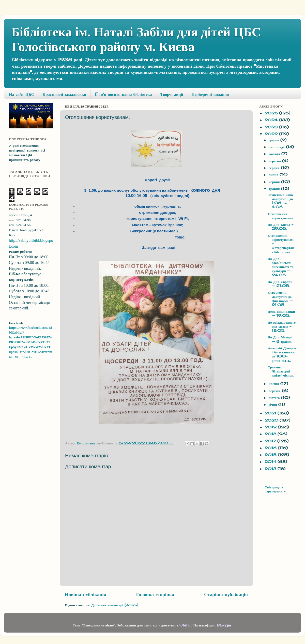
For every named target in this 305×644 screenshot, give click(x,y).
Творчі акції (172, 94)
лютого (275, 398)
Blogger (224, 625)
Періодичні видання (210, 94)
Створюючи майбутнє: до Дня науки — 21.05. (280, 299)
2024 (272, 120)
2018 (271, 434)
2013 (271, 469)
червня (275, 182)
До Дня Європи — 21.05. (280, 284)
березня (275, 391)
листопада (277, 147)
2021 (271, 413)
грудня (274, 140)
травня (275, 189)
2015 (271, 455)
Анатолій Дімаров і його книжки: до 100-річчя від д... (282, 354)
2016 (271, 448)
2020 (272, 420)
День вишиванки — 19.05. (281, 313)
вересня (275, 161)
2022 (272, 134)
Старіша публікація (226, 594)
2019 (271, 427)
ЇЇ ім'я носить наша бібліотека (123, 94)
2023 (272, 127)
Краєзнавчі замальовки (64, 94)
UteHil (185, 625)
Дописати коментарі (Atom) (115, 605)
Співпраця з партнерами (274, 489)
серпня (275, 168)
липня (274, 175)
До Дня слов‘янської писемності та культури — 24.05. (281, 267)
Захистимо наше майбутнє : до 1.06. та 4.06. (281, 201)
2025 (272, 113)
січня (273, 405)
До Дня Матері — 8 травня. (280, 339)
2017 (271, 441)
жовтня (275, 154)
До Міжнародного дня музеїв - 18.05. (282, 326)
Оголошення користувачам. (281, 216)
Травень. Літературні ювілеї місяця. (281, 371)
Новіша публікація (86, 594)
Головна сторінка (155, 594)
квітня (274, 384)
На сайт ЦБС (21, 94)
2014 (271, 462)
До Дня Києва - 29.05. (281, 227)
